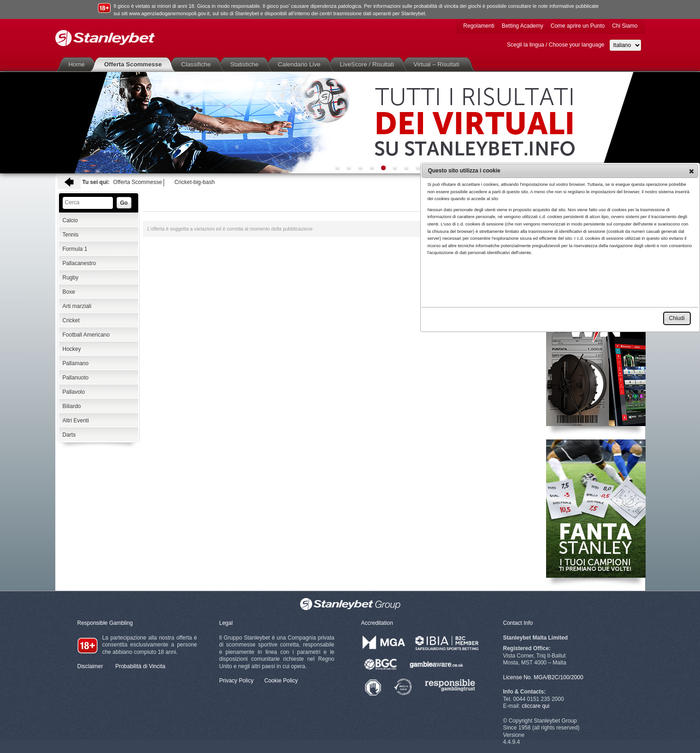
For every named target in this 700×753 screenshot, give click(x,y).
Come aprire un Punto (578, 26)
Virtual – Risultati (438, 64)
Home (79, 64)
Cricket (71, 320)
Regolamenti (479, 26)
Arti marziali (77, 306)
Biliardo (72, 406)
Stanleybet (105, 38)
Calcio (70, 220)
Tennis (71, 235)
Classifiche (198, 64)
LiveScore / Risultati (369, 64)
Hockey (72, 349)
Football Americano (86, 335)
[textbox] (88, 203)
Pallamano (76, 363)
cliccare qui (535, 706)
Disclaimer (90, 666)
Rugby (71, 278)
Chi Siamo (625, 26)
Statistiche (246, 64)
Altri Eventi (76, 421)
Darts (69, 435)
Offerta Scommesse (135, 64)
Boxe (69, 292)
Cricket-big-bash (194, 182)
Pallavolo (74, 392)
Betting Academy (523, 26)
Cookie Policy (281, 681)
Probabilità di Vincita (140, 666)
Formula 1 (75, 249)
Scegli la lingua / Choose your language (556, 45)
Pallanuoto (76, 378)
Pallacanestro (79, 263)
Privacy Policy (237, 681)
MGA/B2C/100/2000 (558, 677)
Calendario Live (301, 64)
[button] (691, 171)
